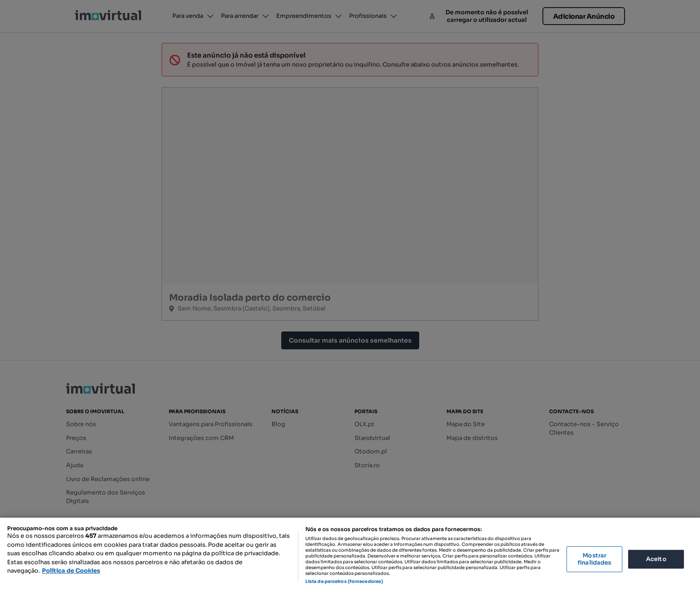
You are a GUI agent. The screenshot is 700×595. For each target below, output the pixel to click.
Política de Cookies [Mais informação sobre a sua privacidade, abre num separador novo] (71, 571)
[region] (350, 556)
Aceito (656, 559)
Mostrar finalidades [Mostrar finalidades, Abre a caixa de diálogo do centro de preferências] (594, 559)
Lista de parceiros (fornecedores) (344, 581)
